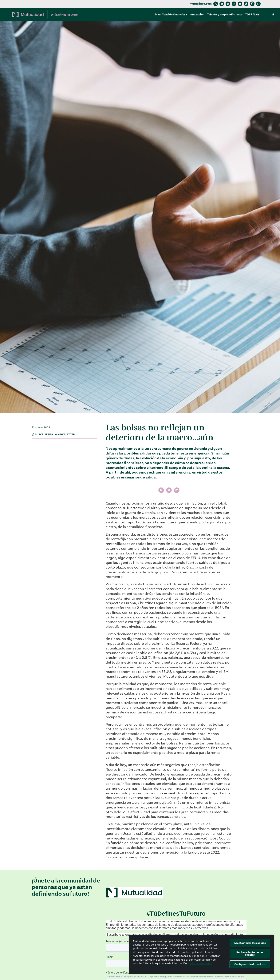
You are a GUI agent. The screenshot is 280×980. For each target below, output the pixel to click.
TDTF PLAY (252, 14)
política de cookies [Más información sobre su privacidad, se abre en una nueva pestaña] (200, 963)
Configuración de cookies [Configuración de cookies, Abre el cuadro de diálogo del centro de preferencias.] (250, 964)
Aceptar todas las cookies (250, 943)
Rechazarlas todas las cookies (250, 954)
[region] (202, 954)
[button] (273, 14)
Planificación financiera (171, 14)
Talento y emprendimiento (225, 14)
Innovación (197, 14)
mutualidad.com (201, 4)
